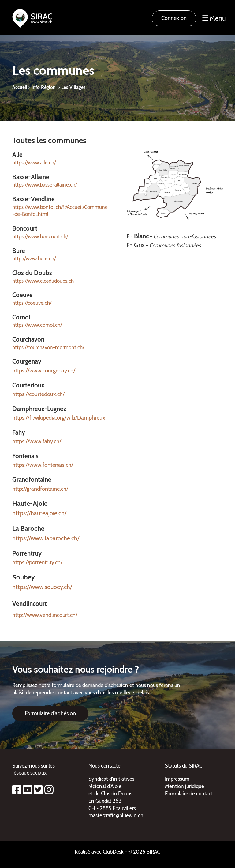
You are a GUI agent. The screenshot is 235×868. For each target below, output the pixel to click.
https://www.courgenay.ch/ (44, 370)
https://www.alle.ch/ (34, 163)
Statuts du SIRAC (184, 766)
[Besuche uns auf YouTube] (28, 790)
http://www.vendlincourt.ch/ (45, 615)
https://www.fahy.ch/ (37, 441)
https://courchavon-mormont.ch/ (48, 347)
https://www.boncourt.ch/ (40, 236)
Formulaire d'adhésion (50, 713)
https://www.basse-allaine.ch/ (45, 185)
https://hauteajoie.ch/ (39, 513)
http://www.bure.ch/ (34, 259)
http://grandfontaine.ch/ (40, 489)
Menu (214, 18)
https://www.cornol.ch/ (37, 325)
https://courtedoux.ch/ (38, 394)
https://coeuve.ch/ (32, 303)
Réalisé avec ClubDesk (99, 852)
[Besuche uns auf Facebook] (17, 790)
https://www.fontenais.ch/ (43, 465)
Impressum (177, 779)
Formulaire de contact (189, 794)
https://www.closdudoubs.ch (43, 281)
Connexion (174, 18)
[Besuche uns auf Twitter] (38, 790)
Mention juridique (185, 786)
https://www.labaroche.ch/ (46, 538)
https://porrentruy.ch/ (37, 562)
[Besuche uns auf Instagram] (49, 790)
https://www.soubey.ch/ (42, 587)
